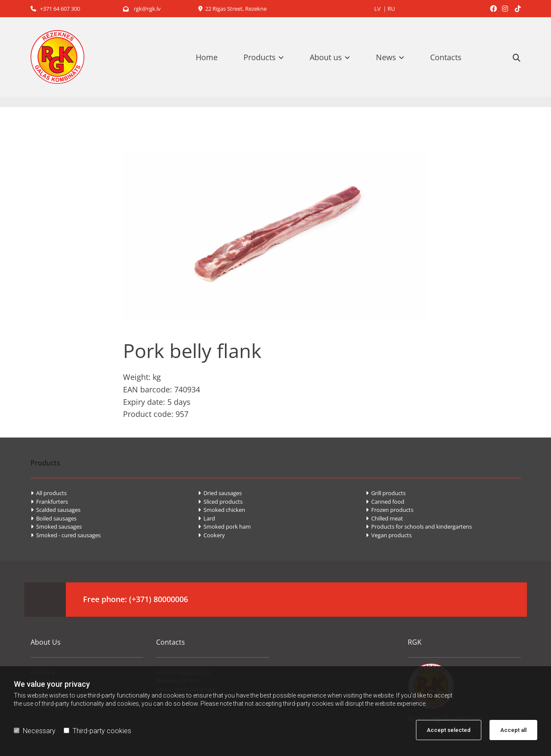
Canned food (385, 502)
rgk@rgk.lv (142, 9)
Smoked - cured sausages (66, 535)
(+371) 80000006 (159, 599)
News (386, 57)
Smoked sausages (56, 526)
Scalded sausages (55, 510)
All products (49, 493)
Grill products (386, 493)
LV (377, 9)
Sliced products (220, 502)
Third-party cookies (97, 731)
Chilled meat (384, 518)
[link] (268, 57)
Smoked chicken (222, 510)
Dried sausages (220, 493)
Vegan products (389, 535)
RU (391, 9)
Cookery (211, 535)
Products (260, 57)
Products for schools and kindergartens (419, 526)
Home (207, 57)
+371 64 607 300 (55, 9)
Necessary (35, 731)
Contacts (446, 57)
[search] (517, 58)
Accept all (513, 730)
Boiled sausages (54, 518)
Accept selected (449, 730)
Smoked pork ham (224, 526)
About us (326, 57)
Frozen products (389, 510)
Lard (206, 518)
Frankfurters (49, 502)
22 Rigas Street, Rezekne (232, 9)
